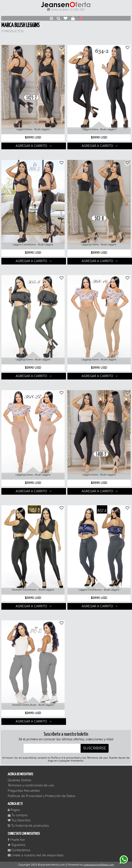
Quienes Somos (20, 780)
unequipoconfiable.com (99, 865)
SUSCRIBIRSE (95, 748)
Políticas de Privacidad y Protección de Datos (42, 796)
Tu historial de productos (28, 826)
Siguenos (16, 845)
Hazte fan (16, 840)
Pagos (14, 810)
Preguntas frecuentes (24, 791)
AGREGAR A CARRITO (34, 146)
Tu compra (18, 815)
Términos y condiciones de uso (31, 785)
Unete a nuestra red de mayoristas (36, 855)
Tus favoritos (19, 820)
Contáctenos (19, 850)
